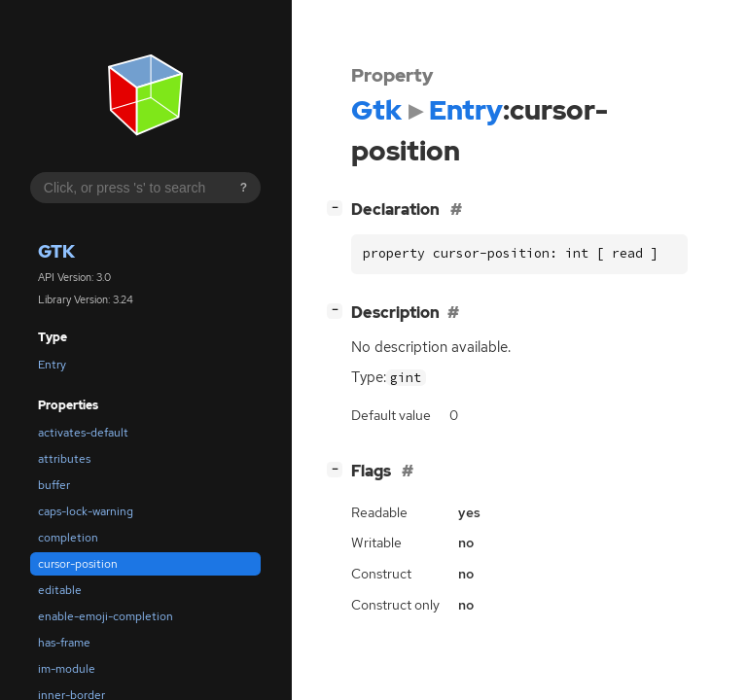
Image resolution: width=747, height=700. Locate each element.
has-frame (64, 643)
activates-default (83, 433)
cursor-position (78, 564)
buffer (54, 485)
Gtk (56, 251)
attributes (64, 459)
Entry (52, 365)
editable (60, 590)
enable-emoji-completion (106, 616)
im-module (67, 669)
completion (68, 538)
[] (338, 208)
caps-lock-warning (86, 511)
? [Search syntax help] (244, 188)
